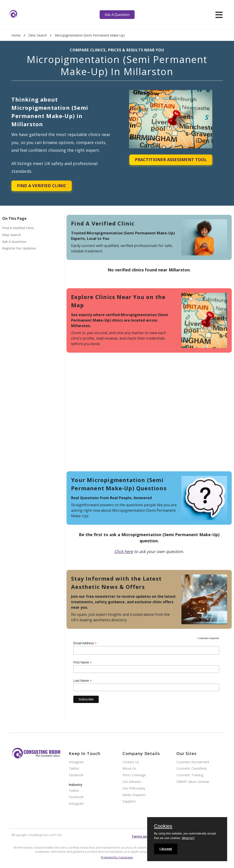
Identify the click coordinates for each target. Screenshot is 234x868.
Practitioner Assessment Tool (171, 160)
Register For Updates (19, 248)
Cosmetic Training (190, 775)
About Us (129, 769)
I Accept (166, 849)
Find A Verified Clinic (42, 186)
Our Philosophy (134, 788)
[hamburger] (219, 15)
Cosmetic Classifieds (192, 769)
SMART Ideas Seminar (193, 782)
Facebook (76, 775)
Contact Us (131, 762)
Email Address (85, 643)
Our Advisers (132, 782)
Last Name (82, 681)
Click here (124, 551)
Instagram (76, 762)
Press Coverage (134, 775)
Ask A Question (117, 15)
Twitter (74, 769)
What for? (188, 838)
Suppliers (129, 801)
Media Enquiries (134, 795)
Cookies (163, 826)
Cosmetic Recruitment (193, 762)
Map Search (12, 235)
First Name (83, 662)
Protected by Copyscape (117, 857)
